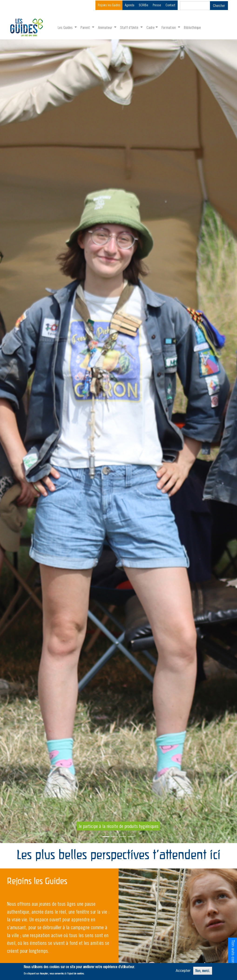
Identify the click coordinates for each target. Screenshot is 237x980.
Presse (157, 5)
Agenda (130, 5)
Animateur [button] (106, 27)
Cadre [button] (151, 27)
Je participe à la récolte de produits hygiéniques (118, 826)
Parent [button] (86, 27)
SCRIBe (144, 5)
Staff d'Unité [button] (130, 27)
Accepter (183, 971)
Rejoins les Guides (109, 5)
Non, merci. (203, 971)
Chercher (219, 6)
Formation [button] (169, 27)
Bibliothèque (192, 27)
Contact (170, 5)
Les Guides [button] (66, 27)
